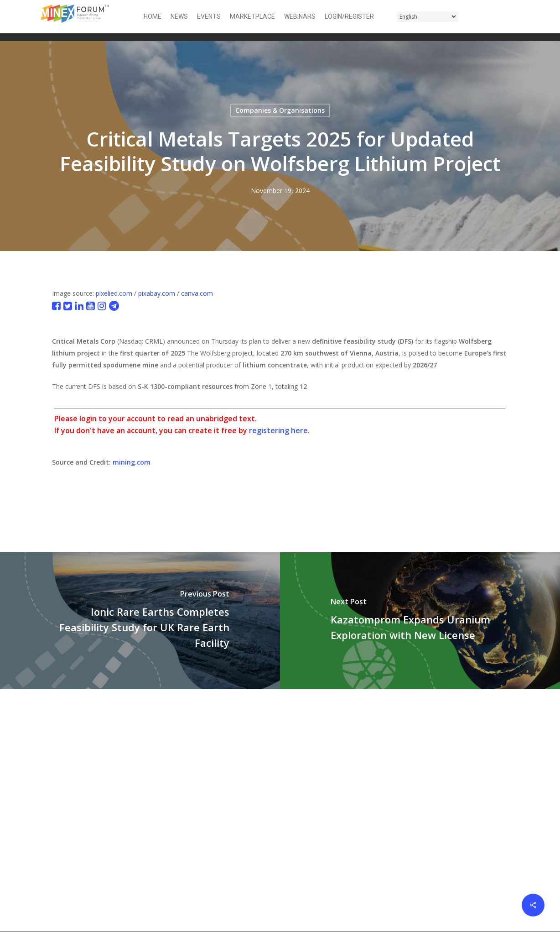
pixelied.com (114, 293)
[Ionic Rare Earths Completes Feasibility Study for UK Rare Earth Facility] (140, 621)
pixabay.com (157, 293)
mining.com (132, 462)
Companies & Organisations (280, 110)
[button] (513, 17)
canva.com (197, 293)
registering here (278, 430)
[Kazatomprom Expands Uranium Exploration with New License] (420, 621)
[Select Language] (428, 17)
